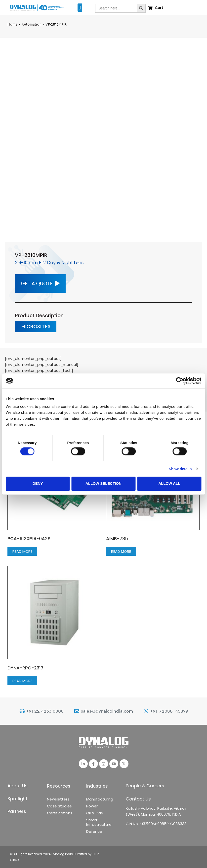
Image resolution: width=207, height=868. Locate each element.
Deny (38, 484)
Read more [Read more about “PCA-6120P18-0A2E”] (22, 551)
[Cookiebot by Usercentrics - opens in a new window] (180, 381)
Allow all (169, 484)
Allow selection (103, 484)
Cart (159, 8)
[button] (80, 8)
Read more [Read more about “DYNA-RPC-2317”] (22, 681)
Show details (180, 469)
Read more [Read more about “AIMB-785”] (121, 551)
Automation (32, 24)
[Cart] (150, 8)
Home (13, 24)
